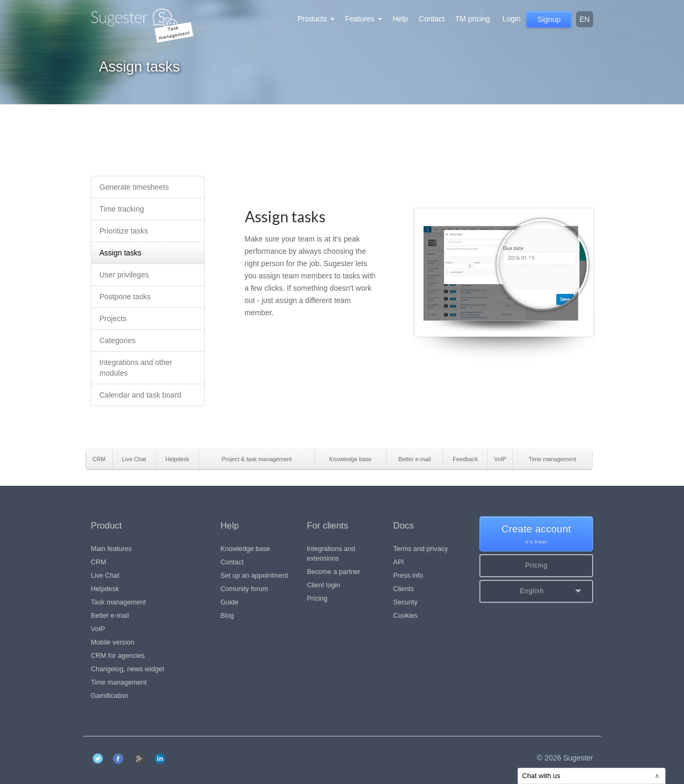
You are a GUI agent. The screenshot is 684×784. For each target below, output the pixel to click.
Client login (323, 585)
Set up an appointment (255, 576)
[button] (536, 591)
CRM (99, 562)
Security (406, 602)
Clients (404, 589)
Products (316, 19)
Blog (227, 616)
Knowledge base (246, 549)
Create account (536, 535)
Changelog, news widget (127, 669)
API (399, 562)
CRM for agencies (118, 656)
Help (401, 19)
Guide (230, 602)
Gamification (110, 696)
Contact (432, 19)
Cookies (406, 616)
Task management (118, 602)
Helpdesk (105, 589)
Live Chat (105, 576)
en (584, 19)
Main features (111, 549)
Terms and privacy (421, 549)
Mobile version (112, 642)
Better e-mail (110, 616)
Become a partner (333, 572)
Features (364, 19)
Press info (408, 576)
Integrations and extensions (331, 554)
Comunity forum (244, 589)
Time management (119, 682)
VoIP (98, 629)
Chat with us (591, 776)
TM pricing (473, 19)
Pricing (317, 599)
